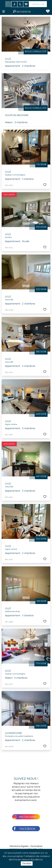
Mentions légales (19, 846)
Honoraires (36, 846)
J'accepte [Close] (27, 865)
